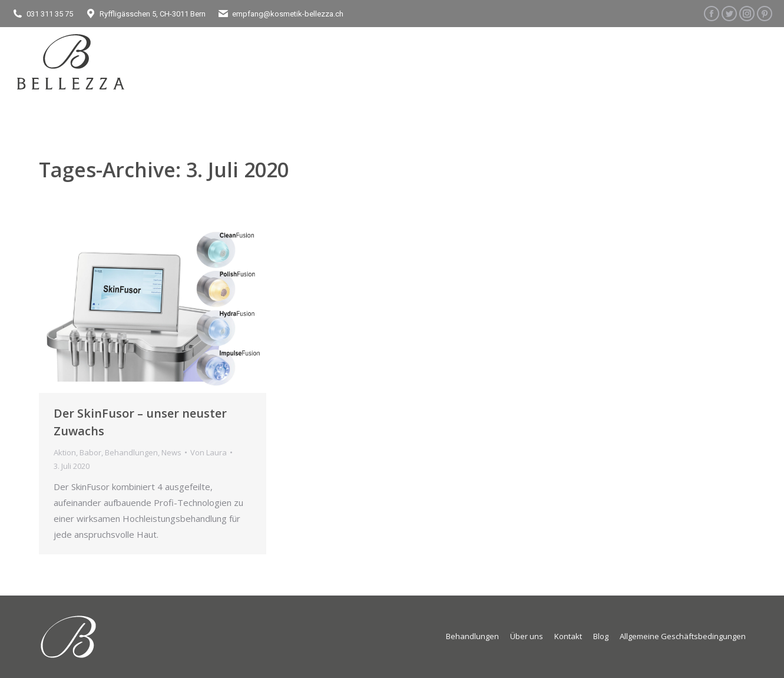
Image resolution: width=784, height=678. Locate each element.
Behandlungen (131, 452)
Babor (90, 452)
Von (209, 452)
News (171, 452)
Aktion (65, 452)
